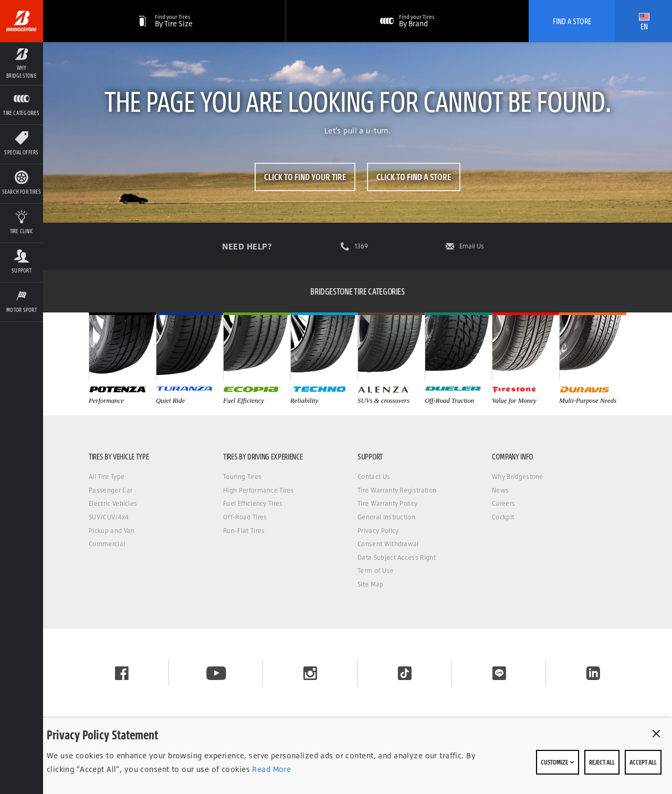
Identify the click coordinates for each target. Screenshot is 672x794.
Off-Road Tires (245, 517)
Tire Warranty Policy (387, 503)
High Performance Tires (259, 490)
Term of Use (376, 571)
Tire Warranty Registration (397, 490)
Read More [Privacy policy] (270, 769)
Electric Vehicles (113, 503)
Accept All (643, 762)
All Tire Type (107, 477)
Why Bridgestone (518, 477)
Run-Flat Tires (244, 531)
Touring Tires (242, 477)
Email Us (472, 246)
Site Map (371, 584)
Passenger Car (111, 490)
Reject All (602, 762)
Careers (503, 503)
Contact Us (374, 477)
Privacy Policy (378, 531)
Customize (558, 762)
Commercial (107, 544)
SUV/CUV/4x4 (109, 517)
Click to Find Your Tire (304, 177)
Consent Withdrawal (388, 544)
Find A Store (572, 21)
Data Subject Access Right (397, 557)
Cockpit (503, 517)
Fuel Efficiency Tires (253, 503)
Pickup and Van (112, 531)
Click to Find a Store (414, 177)
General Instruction (386, 517)
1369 (361, 246)
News (500, 490)
